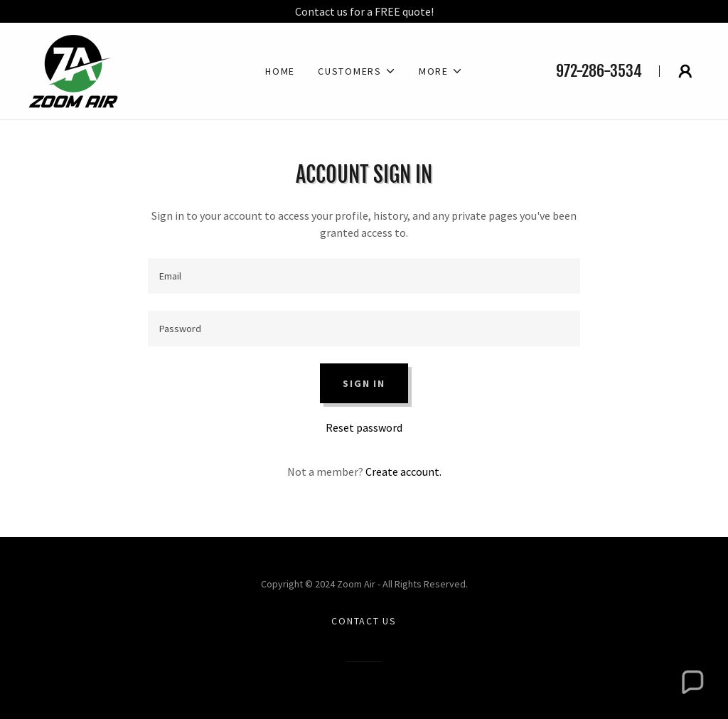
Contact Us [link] (364, 621)
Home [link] (280, 71)
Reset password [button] (364, 427)
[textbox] (364, 276)
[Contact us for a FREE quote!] (364, 11)
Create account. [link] (403, 472)
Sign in (364, 383)
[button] (357, 71)
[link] (73, 70)
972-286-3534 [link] (599, 71)
